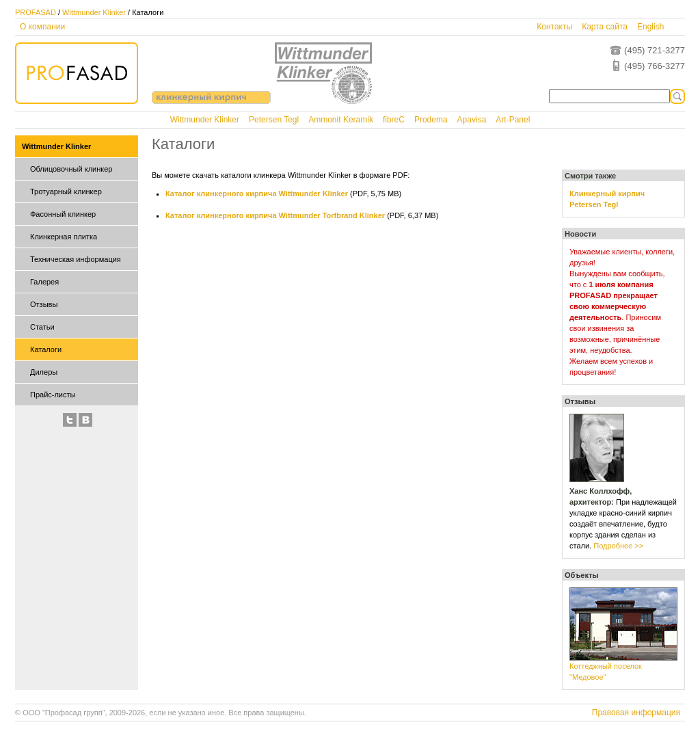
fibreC (394, 120)
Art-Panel (513, 120)
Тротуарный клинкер (66, 191)
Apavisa (472, 120)
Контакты (554, 27)
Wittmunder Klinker (94, 12)
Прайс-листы (53, 395)
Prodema (431, 120)
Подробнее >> (618, 546)
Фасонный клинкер (63, 214)
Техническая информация (76, 259)
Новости (580, 234)
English (650, 27)
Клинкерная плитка (64, 237)
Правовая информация (636, 713)
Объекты (582, 575)
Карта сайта (605, 27)
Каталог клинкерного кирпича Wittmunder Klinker (257, 194)
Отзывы (44, 304)
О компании (42, 27)
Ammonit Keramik (341, 120)
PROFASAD (36, 12)
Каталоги (46, 349)
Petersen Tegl (274, 120)
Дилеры (44, 372)
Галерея (44, 282)
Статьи (42, 327)
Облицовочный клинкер (71, 169)
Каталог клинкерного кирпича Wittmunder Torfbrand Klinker (275, 215)
